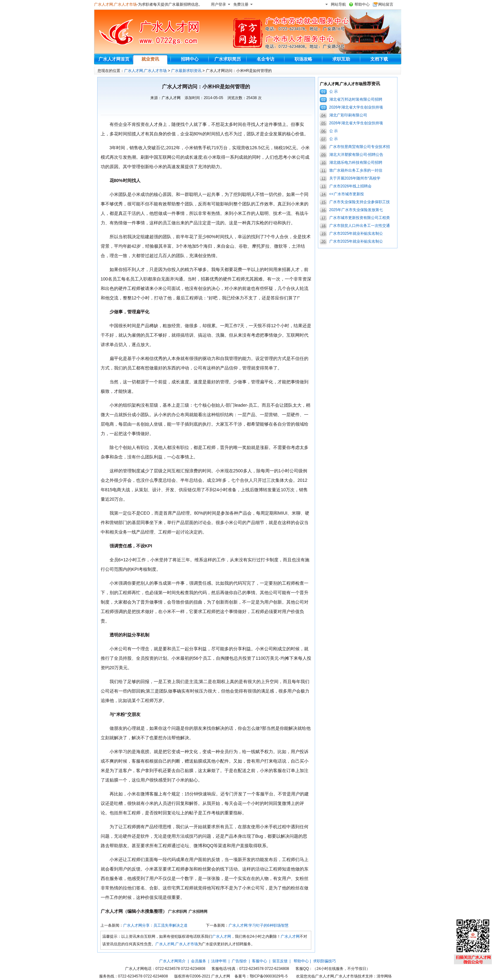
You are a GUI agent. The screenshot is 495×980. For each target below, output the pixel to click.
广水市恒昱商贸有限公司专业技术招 (360, 147)
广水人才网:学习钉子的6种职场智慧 (259, 925)
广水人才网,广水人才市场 (115, 4)
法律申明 (219, 961)
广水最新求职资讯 (186, 71)
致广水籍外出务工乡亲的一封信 (356, 170)
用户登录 (218, 4)
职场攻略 (303, 59)
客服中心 (259, 961)
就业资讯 (150, 59)
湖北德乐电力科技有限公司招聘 (356, 162)
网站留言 (386, 4)
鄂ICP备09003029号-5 (269, 976)
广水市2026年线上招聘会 (351, 186)
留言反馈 (280, 961)
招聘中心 (190, 59)
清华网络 (384, 976)
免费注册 (241, 4)
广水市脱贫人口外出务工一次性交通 (360, 226)
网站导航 (338, 4)
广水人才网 (171, 98)
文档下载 (379, 59)
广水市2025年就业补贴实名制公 (356, 233)
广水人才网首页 (114, 59)
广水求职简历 (228, 59)
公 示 (334, 92)
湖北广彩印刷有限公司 (348, 115)
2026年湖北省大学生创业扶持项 (356, 107)
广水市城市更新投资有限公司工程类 (360, 218)
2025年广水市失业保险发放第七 (356, 210)
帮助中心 (362, 4)
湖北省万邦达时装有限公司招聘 (356, 99)
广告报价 (239, 961)
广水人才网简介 (172, 961)
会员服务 (199, 961)
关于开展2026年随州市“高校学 (355, 178)
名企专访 (265, 59)
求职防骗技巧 (325, 961)
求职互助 (341, 59)
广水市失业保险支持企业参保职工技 (360, 202)
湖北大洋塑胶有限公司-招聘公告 (356, 155)
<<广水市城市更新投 (347, 194)
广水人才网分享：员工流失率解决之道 (155, 925)
